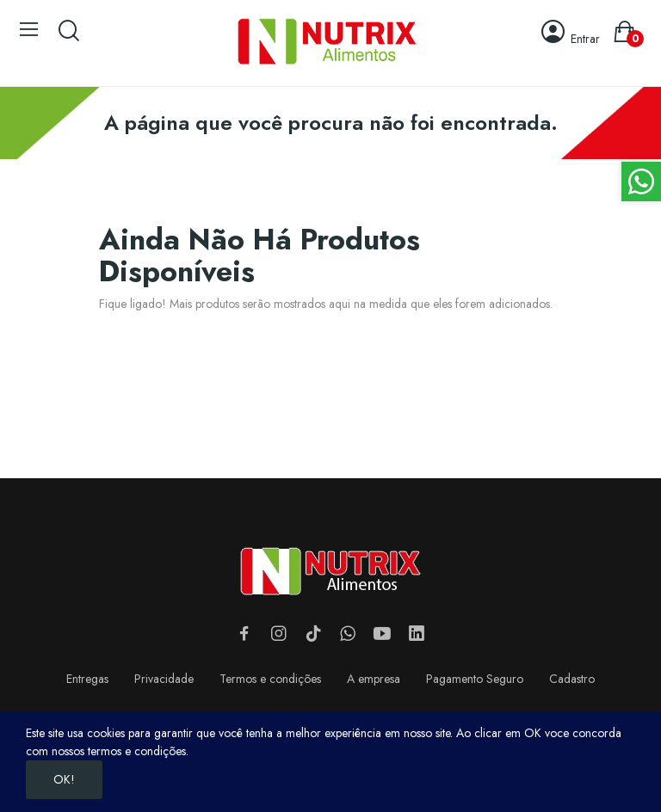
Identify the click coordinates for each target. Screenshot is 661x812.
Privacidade (164, 679)
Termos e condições (270, 679)
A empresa (374, 679)
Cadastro (572, 679)
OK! (64, 779)
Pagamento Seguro (475, 679)
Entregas (87, 679)
